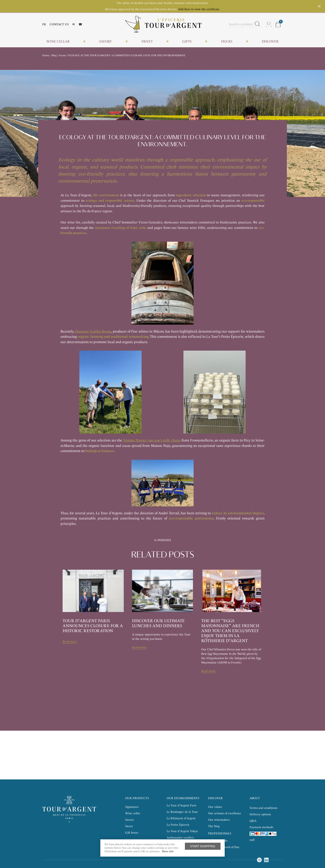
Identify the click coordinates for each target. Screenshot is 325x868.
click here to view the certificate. (199, 9)
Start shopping (203, 846)
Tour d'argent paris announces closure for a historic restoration (93, 626)
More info (168, 851)
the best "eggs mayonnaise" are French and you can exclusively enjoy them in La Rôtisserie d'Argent (230, 631)
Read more (70, 642)
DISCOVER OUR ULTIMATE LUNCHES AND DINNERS (158, 623)
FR (44, 24)
